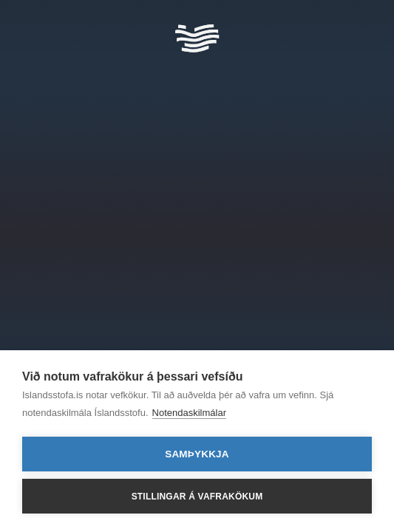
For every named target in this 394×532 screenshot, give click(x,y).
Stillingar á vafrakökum (197, 497)
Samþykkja (197, 454)
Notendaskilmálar (189, 413)
